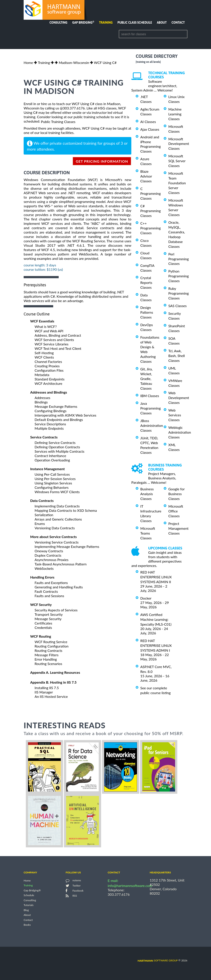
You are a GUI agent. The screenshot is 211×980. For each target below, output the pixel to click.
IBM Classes (150, 396)
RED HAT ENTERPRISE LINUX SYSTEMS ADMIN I (156, 645)
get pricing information (102, 161)
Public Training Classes (58, 122)
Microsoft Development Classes (179, 143)
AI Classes (148, 122)
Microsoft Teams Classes (148, 533)
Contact (178, 23)
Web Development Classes (179, 398)
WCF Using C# (105, 62)
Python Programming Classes (178, 276)
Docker (146, 598)
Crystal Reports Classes (146, 282)
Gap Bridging (83, 23)
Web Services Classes (175, 415)
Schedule (29, 895)
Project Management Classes (178, 528)
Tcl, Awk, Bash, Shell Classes (177, 356)
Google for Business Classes (176, 494)
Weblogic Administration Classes (180, 432)
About (162, 23)
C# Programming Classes (150, 211)
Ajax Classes (150, 129)
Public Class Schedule (135, 23)
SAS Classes (178, 306)
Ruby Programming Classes (178, 293)
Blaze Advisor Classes (146, 176)
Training (106, 23)
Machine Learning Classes (175, 114)
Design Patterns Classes (147, 312)
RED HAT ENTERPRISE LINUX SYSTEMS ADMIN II (156, 577)
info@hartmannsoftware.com (130, 886)
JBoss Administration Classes (152, 425)
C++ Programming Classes (150, 228)
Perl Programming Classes (178, 259)
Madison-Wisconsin (74, 62)
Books (27, 925)
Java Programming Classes (150, 408)
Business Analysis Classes (147, 494)
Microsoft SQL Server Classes (177, 161)
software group (158, 960)
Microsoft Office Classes (176, 511)
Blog (26, 910)
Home (28, 62)
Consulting (58, 23)
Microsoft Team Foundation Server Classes (177, 183)
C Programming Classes (150, 193)
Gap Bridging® (32, 890)
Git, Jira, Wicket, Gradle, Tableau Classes (146, 379)
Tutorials (29, 905)
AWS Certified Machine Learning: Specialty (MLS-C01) (156, 619)
